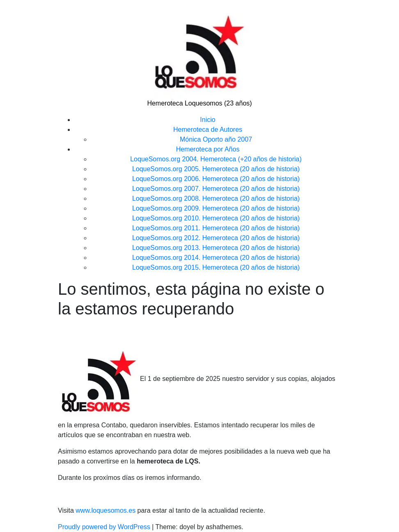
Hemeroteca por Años (208, 149)
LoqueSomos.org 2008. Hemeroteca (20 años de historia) (216, 198)
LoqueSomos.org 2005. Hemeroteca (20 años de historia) (216, 169)
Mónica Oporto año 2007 (216, 139)
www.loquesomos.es (105, 510)
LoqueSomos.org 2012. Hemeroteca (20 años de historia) (216, 238)
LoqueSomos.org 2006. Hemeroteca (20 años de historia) (216, 179)
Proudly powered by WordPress (105, 527)
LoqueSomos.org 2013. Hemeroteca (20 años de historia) (216, 248)
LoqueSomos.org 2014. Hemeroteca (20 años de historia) (216, 258)
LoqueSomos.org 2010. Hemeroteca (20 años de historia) (216, 218)
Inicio (208, 120)
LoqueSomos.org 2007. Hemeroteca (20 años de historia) (216, 189)
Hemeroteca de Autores (208, 130)
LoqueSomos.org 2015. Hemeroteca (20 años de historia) (216, 267)
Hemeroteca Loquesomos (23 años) (199, 103)
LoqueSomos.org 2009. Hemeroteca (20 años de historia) (216, 208)
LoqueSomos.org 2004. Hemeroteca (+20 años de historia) (216, 159)
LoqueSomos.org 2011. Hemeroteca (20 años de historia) (216, 228)
